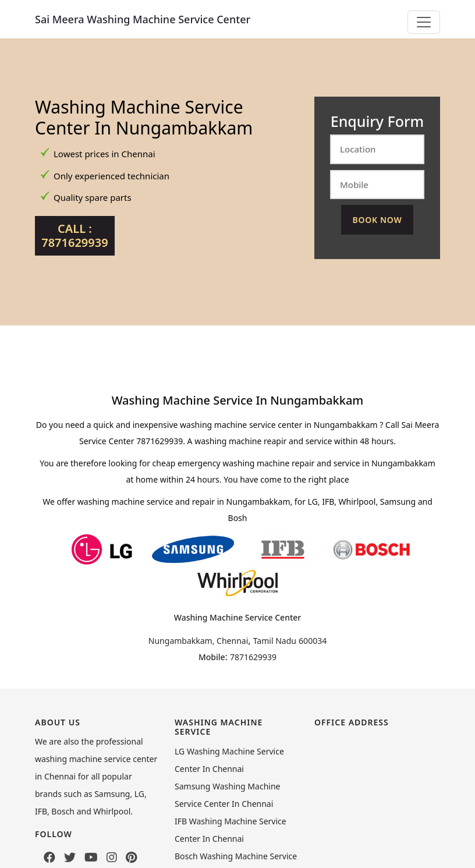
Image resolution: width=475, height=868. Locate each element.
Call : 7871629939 (75, 235)
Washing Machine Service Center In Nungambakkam (144, 117)
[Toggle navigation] (424, 22)
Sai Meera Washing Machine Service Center (143, 19)
